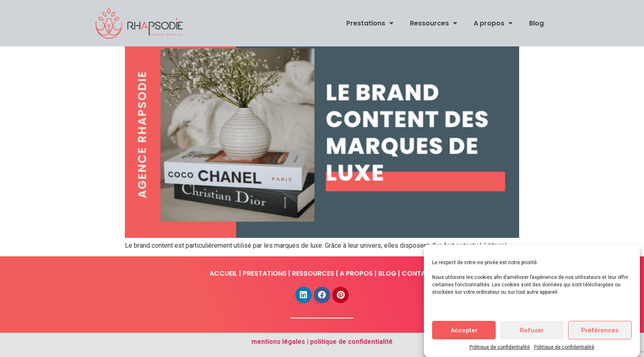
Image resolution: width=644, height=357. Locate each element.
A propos (493, 23)
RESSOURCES (313, 273)
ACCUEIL (223, 273)
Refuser (532, 330)
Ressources (434, 23)
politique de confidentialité (351, 342)
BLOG (387, 273)
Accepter (464, 330)
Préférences (600, 330)
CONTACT (418, 273)
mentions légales (278, 342)
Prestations (370, 23)
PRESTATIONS (265, 273)
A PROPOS (356, 273)
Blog (536, 23)
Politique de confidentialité (500, 347)
